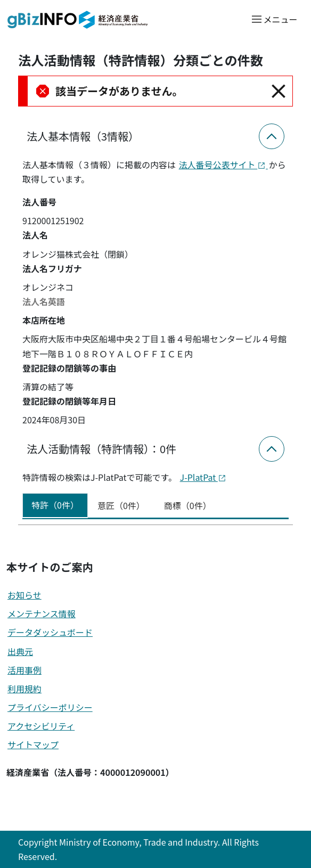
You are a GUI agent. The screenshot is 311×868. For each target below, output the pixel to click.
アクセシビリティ (41, 726)
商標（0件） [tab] (188, 505)
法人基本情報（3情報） (83, 136)
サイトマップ (33, 744)
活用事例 (24, 670)
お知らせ (24, 595)
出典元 (20, 651)
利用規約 (24, 689)
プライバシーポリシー (50, 707)
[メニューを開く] (274, 19)
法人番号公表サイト (223, 165)
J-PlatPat (203, 477)
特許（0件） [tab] (55, 505)
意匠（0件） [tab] (121, 505)
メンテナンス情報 (42, 613)
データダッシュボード (50, 632)
